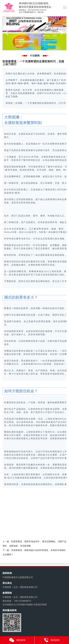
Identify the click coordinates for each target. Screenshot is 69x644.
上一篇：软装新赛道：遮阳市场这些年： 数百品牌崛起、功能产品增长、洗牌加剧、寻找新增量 (34, 544)
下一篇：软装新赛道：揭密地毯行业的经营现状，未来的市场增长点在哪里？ (34, 552)
